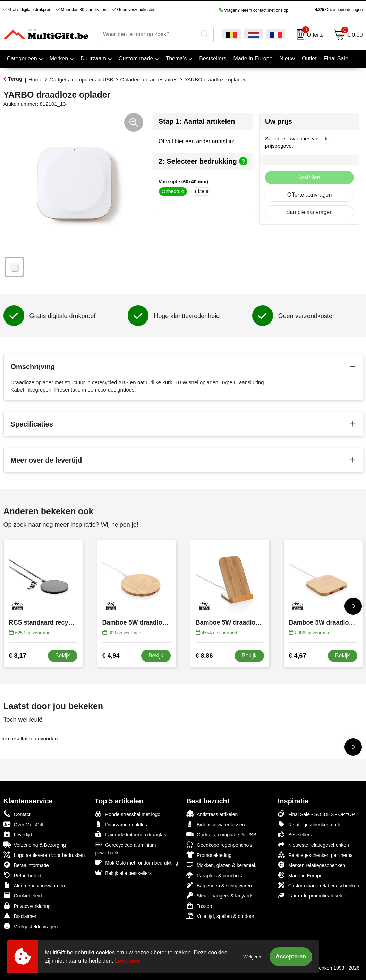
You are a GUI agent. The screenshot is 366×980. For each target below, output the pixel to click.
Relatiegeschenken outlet (310, 824)
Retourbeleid (22, 875)
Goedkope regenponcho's (219, 845)
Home (35, 80)
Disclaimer (20, 916)
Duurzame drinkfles (121, 824)
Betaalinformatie (26, 865)
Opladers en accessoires (149, 80)
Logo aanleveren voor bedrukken (44, 855)
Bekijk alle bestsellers (123, 873)
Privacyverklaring (27, 906)
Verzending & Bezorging (35, 845)
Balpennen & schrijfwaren (219, 885)
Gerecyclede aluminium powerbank (125, 848)
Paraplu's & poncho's (214, 875)
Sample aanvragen (309, 212)
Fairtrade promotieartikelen (312, 895)
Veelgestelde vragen (31, 926)
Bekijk (63, 656)
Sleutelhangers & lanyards (220, 895)
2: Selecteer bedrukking (203, 161)
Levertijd (18, 834)
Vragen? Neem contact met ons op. (254, 10)
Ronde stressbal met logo (127, 814)
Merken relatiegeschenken (312, 865)
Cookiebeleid (23, 895)
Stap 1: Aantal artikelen (197, 121)
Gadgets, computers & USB (81, 80)
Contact (17, 814)
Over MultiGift (24, 824)
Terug (15, 79)
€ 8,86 (204, 656)
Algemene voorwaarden (34, 885)
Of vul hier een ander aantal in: (197, 141)
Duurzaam (93, 58)
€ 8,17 (18, 656)
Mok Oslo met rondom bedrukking (136, 862)
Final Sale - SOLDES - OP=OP (317, 814)
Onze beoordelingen (328, 10)
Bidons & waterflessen (216, 824)
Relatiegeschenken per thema (315, 855)
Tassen (199, 906)
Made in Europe (300, 875)
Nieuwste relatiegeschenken (313, 845)
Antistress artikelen (212, 814)
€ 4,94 (111, 656)
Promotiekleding (209, 855)
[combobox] (148, 34)
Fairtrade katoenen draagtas (130, 834)
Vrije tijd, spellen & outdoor (220, 916)
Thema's (176, 58)
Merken (59, 58)
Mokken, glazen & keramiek (221, 865)
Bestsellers (295, 834)
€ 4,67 (298, 656)
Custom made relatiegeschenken (319, 885)
